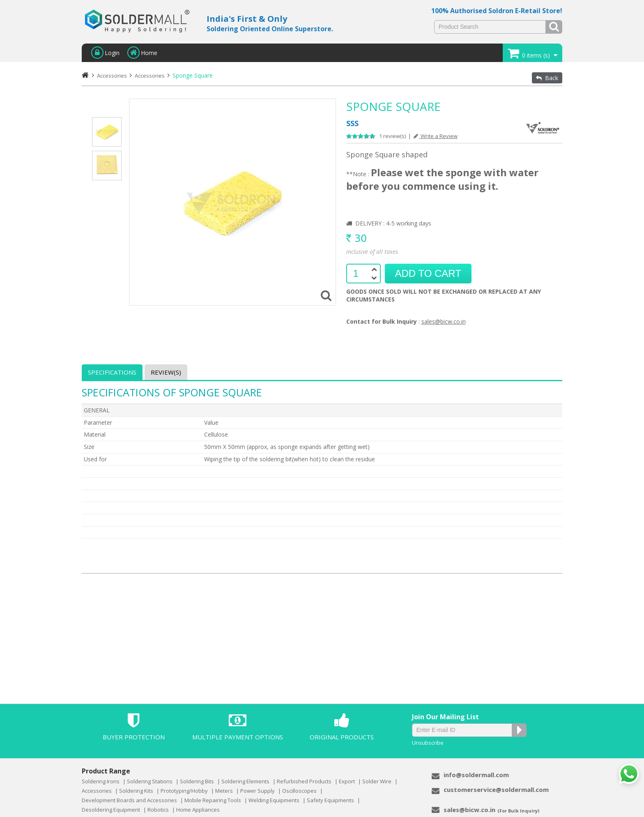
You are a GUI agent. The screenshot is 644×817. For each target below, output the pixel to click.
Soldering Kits (136, 791)
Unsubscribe (428, 743)
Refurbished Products (304, 781)
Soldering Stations (150, 781)
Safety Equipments (330, 800)
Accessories (150, 76)
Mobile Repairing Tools (213, 800)
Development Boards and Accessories (129, 800)
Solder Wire (377, 781)
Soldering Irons (101, 781)
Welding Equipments (274, 800)
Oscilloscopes (299, 791)
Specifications (112, 372)
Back (547, 78)
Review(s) (166, 372)
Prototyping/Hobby (184, 791)
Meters (224, 791)
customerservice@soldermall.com (496, 789)
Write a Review (436, 136)
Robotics (158, 810)
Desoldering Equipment (111, 810)
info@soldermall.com (476, 775)
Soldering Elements (245, 781)
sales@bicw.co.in (444, 321)
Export (347, 781)
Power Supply (258, 791)
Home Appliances (198, 810)
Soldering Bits (197, 781)
